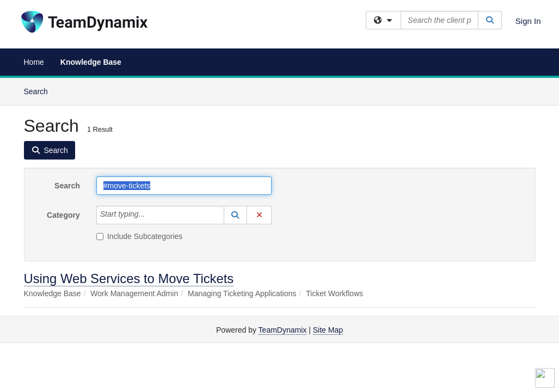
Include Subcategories (140, 236)
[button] (236, 215)
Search (40, 91)
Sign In (528, 21)
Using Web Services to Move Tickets (129, 278)
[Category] (151, 215)
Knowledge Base (91, 62)
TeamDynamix (283, 330)
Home (34, 62)
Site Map (328, 330)
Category (63, 215)
